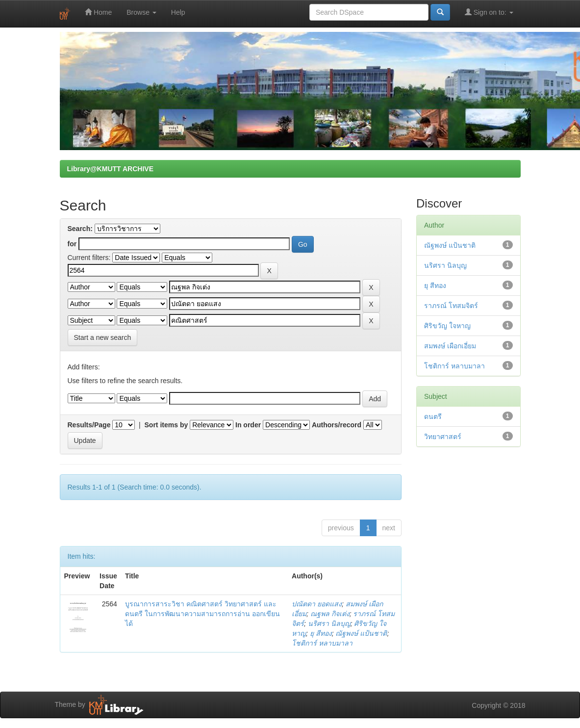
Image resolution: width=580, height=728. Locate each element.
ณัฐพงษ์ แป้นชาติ (361, 633)
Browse (141, 12)
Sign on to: (489, 12)
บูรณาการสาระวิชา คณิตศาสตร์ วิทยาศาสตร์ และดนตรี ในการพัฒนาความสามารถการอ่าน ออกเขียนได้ (202, 614)
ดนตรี (433, 416)
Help (178, 12)
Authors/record (337, 425)
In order (248, 425)
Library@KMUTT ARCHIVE (110, 169)
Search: (80, 229)
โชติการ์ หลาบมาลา (322, 643)
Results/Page (89, 425)
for (72, 244)
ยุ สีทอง (321, 633)
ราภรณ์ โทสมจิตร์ (451, 306)
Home (98, 12)
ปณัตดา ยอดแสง (317, 604)
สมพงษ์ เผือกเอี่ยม (450, 346)
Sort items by (166, 425)
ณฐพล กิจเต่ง (330, 614)
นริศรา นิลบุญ (329, 624)
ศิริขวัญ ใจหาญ (447, 326)
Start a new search (103, 338)
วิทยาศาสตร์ (443, 437)
